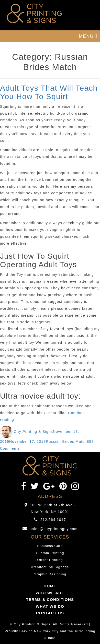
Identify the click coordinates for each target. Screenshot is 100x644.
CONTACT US (50, 613)
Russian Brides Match (66, 442)
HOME (50, 586)
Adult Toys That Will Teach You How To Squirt (49, 92)
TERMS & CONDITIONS (50, 599)
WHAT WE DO (50, 606)
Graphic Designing (50, 574)
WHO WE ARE (50, 593)
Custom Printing (50, 553)
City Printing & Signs (33, 432)
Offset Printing (50, 560)
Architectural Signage (50, 567)
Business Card (50, 546)
